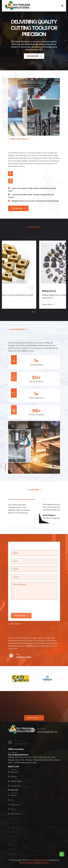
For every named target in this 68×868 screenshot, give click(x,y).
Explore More (34, 56)
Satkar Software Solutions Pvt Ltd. (34, 863)
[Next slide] (33, 312)
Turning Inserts (12, 291)
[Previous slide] (35, 312)
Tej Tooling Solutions (39, 860)
